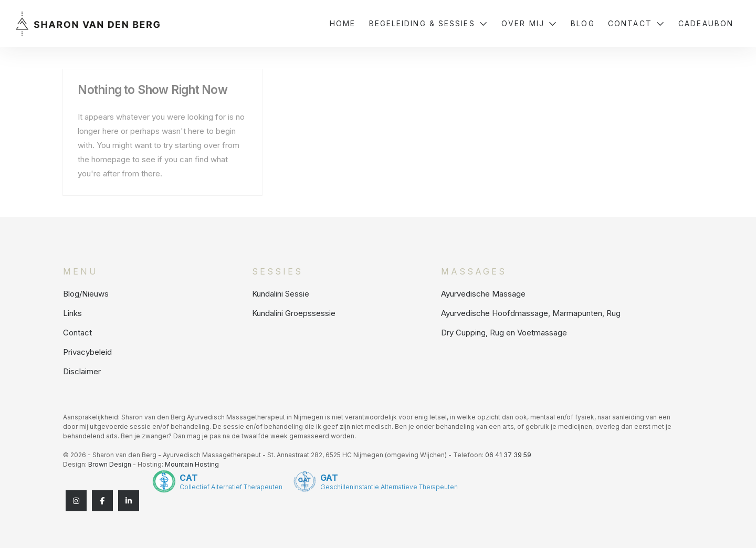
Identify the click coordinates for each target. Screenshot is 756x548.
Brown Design (110, 464)
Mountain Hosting (192, 464)
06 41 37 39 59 (508, 455)
